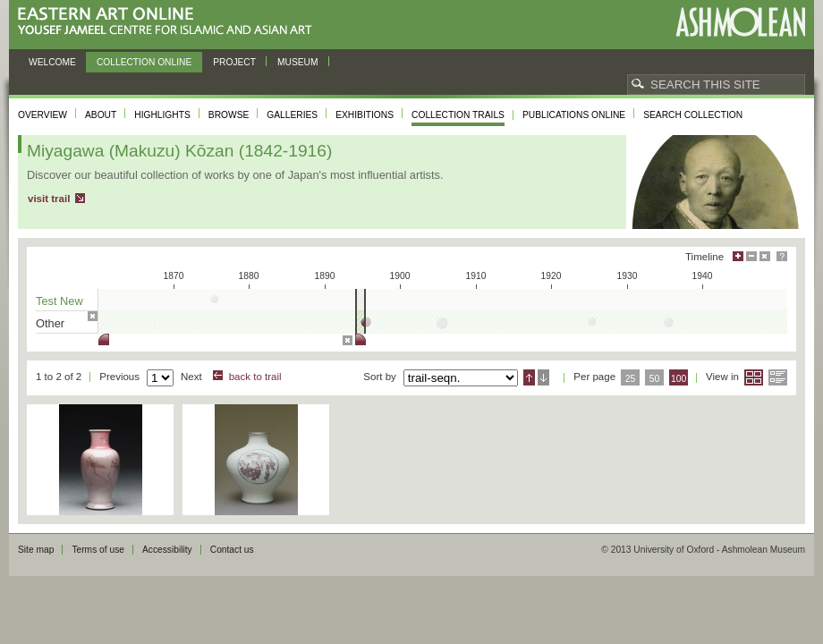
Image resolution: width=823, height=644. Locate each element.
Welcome (52, 62)
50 (655, 379)
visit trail (49, 199)
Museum (298, 62)
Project (234, 62)
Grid (754, 377)
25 (631, 379)
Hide (765, 256)
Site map (36, 550)
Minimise (751, 256)
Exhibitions (365, 115)
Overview (42, 115)
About (101, 115)
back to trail (255, 377)
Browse (229, 115)
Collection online (144, 62)
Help (782, 256)
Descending (543, 377)
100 (679, 379)
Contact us (232, 550)
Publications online (574, 115)
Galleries (292, 115)
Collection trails (458, 115)
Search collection (693, 115)
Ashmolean (740, 22)
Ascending (529, 377)
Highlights (162, 115)
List (778, 377)
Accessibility (167, 550)
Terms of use (98, 550)
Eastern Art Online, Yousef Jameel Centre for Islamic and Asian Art (170, 22)
